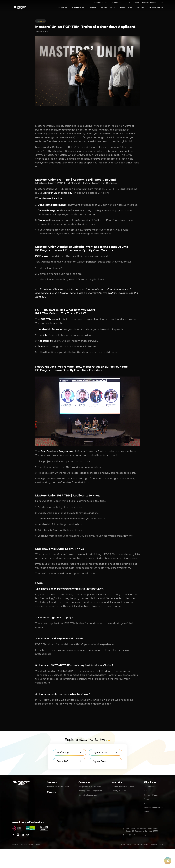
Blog (161, 2)
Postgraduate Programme (90, 787)
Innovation (126, 8)
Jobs (128, 2)
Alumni (147, 812)
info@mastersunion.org (134, 835)
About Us (62, 8)
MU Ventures (156, 8)
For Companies (116, 2)
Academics (78, 8)
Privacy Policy (125, 844)
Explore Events (105, 761)
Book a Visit (70, 761)
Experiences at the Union (58, 787)
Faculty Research (119, 791)
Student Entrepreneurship (123, 787)
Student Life (108, 8)
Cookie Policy (157, 844)
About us (52, 782)
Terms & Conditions (141, 844)
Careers (93, 8)
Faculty (140, 8)
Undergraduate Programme (90, 791)
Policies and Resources (153, 808)
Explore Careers (105, 752)
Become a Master (149, 2)
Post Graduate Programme (57, 451)
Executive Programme (88, 795)
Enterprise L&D (100, 2)
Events (136, 2)
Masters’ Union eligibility (57, 193)
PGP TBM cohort (50, 319)
